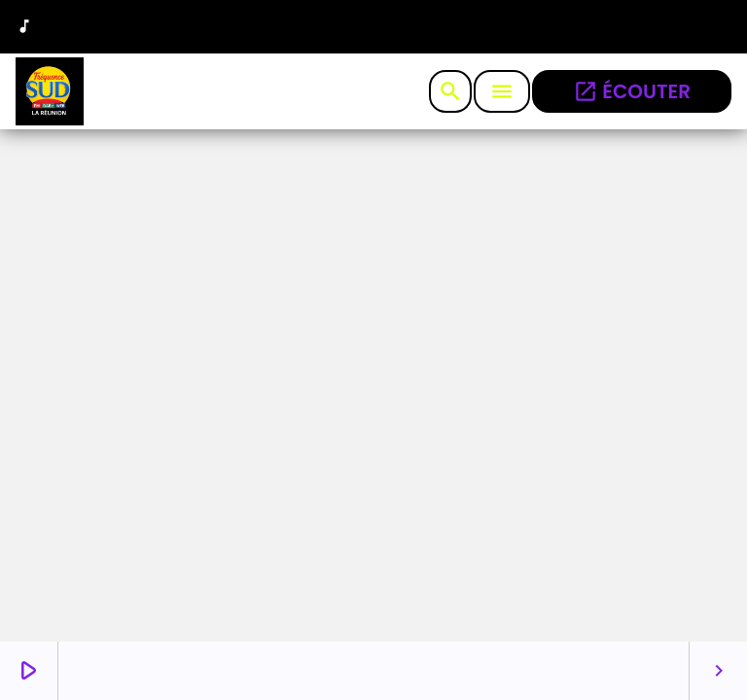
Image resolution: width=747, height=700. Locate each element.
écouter (632, 91)
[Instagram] (664, 30)
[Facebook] (709, 30)
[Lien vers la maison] (50, 91)
